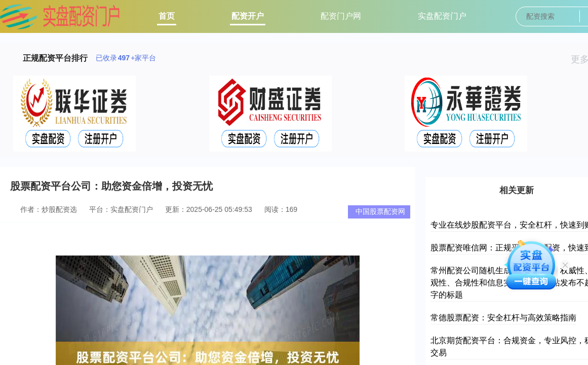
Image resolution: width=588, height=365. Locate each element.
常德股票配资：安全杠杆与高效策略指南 (503, 318)
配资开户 (248, 16)
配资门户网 (341, 16)
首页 (167, 16)
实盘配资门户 (442, 16)
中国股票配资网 (380, 211)
